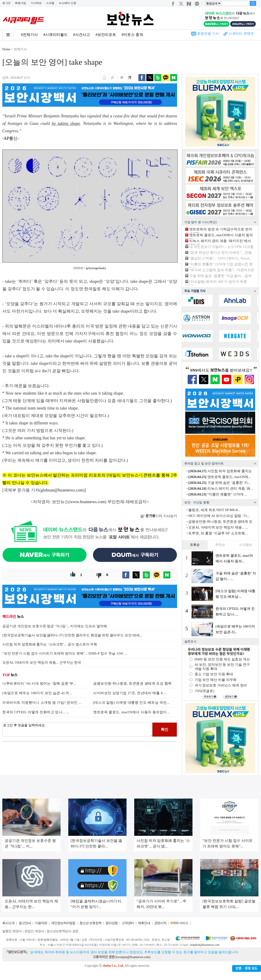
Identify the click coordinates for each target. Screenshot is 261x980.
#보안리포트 (106, 35)
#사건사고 (82, 35)
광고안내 (25, 923)
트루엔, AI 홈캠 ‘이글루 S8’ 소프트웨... (218, 533)
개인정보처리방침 (63, 923)
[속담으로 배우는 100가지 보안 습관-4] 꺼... (37, 693)
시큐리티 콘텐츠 (241, 34)
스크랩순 (246, 545)
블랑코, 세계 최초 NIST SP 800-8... (214, 510)
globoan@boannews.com (62, 490)
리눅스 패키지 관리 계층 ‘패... (221, 488)
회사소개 (8, 923)
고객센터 (128, 923)
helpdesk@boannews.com (205, 945)
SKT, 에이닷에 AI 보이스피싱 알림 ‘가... (219, 516)
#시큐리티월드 (55, 35)
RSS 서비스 (181, 923)
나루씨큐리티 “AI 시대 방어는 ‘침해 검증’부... (39, 683)
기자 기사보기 (159, 516)
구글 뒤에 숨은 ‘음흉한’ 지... (219, 483)
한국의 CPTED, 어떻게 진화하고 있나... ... (36, 712)
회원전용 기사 (208, 34)
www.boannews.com (88, 502)
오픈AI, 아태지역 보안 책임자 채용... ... (218, 527)
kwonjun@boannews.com (132, 957)
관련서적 (160, 923)
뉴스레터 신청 (67, 3)
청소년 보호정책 (90, 923)
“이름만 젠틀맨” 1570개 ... (218, 494)
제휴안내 (144, 923)
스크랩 (50, 3)
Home (6, 49)
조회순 (195, 545)
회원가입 (21, 3)
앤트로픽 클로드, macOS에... (220, 477)
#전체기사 (29, 35)
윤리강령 (112, 923)
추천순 (220, 545)
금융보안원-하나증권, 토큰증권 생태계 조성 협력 (132, 683)
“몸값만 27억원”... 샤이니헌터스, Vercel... (221, 258)
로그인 (7, 3)
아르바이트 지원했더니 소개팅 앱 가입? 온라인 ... (42, 703)
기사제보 (36, 3)
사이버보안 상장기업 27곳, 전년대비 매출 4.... (130, 693)
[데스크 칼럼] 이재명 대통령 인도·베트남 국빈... (131, 703)
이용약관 (41, 923)
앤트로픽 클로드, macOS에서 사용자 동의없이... (132, 712)
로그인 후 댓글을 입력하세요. (77, 730)
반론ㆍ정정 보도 (247, 968)
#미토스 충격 (132, 35)
